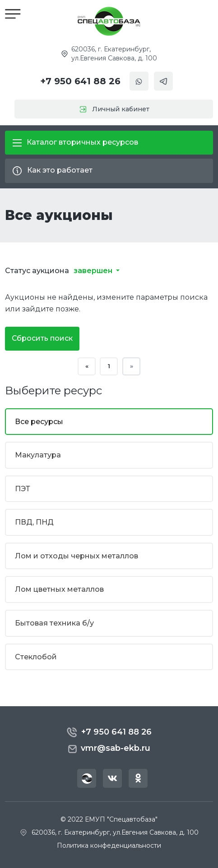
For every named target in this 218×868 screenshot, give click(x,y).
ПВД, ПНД (34, 523)
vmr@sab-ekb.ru (109, 749)
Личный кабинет (109, 109)
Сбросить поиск (42, 338)
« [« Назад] (87, 366)
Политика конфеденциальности (109, 845)
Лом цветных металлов (59, 590)
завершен (94, 271)
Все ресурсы (39, 422)
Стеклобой (36, 657)
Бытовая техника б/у (54, 624)
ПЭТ (23, 489)
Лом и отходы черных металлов (77, 556)
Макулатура (38, 455)
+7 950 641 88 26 (80, 81)
